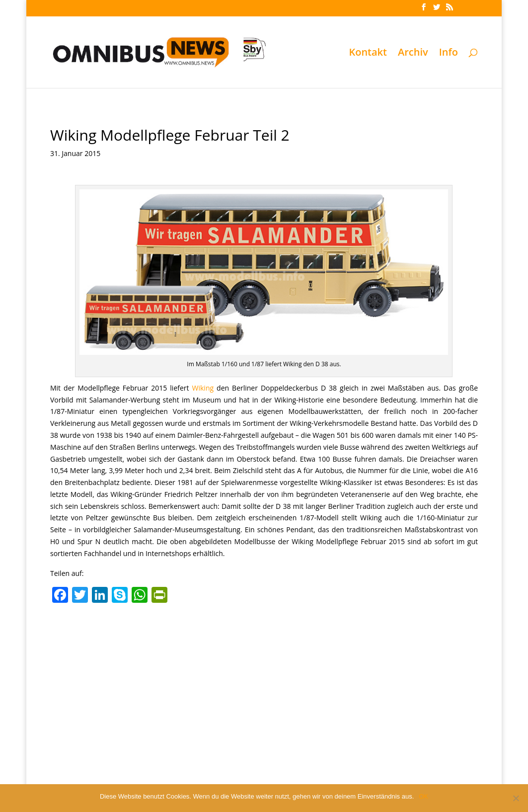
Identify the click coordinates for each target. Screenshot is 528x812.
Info (449, 54)
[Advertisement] (264, 682)
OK (423, 796)
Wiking (203, 388)
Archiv (413, 54)
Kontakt (368, 54)
